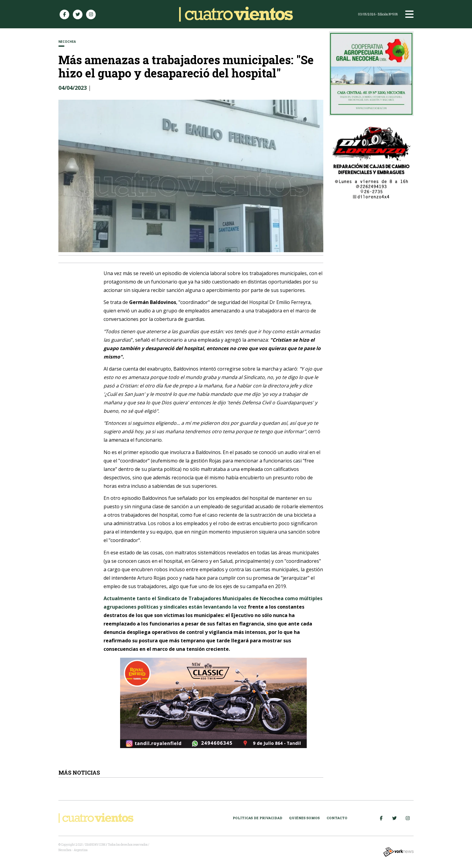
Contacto (337, 818)
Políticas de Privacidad (258, 818)
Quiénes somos (304, 818)
